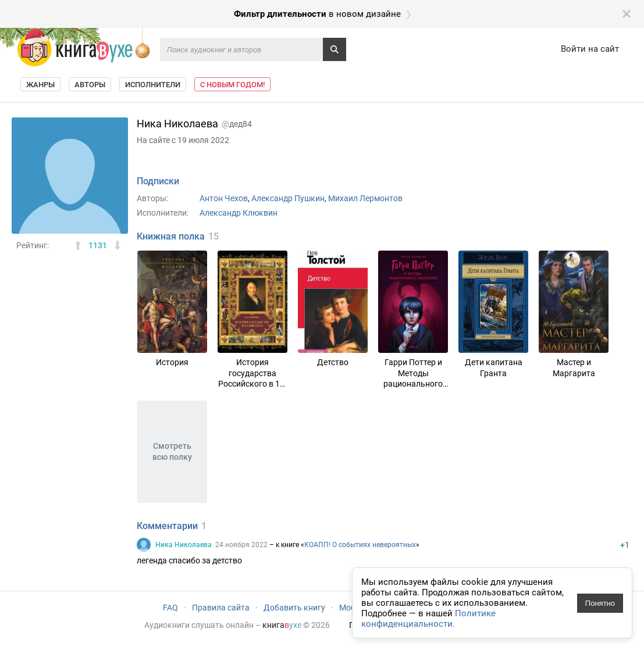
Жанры (40, 85)
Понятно (600, 603)
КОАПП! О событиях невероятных (360, 545)
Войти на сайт (590, 49)
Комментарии (167, 526)
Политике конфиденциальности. (428, 619)
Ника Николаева (184, 545)
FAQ (170, 608)
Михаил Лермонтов (365, 198)
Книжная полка (171, 236)
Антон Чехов (224, 198)
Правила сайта (221, 608)
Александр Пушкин (288, 198)
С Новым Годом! (232, 85)
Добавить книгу (294, 608)
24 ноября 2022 (241, 545)
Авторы (90, 85)
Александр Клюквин (239, 213)
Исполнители (153, 85)
